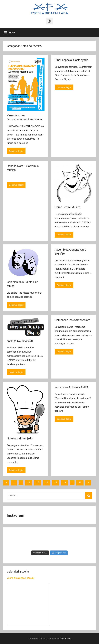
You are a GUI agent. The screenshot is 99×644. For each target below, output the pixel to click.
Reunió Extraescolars (20, 341)
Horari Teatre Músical (68, 207)
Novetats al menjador (20, 438)
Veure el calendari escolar (21, 578)
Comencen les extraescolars (72, 320)
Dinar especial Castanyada (71, 60)
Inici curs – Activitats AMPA (72, 387)
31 (80, 482)
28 (56, 482)
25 (29, 482)
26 (38, 482)
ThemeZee (65, 639)
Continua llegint (16, 151)
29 (65, 482)
